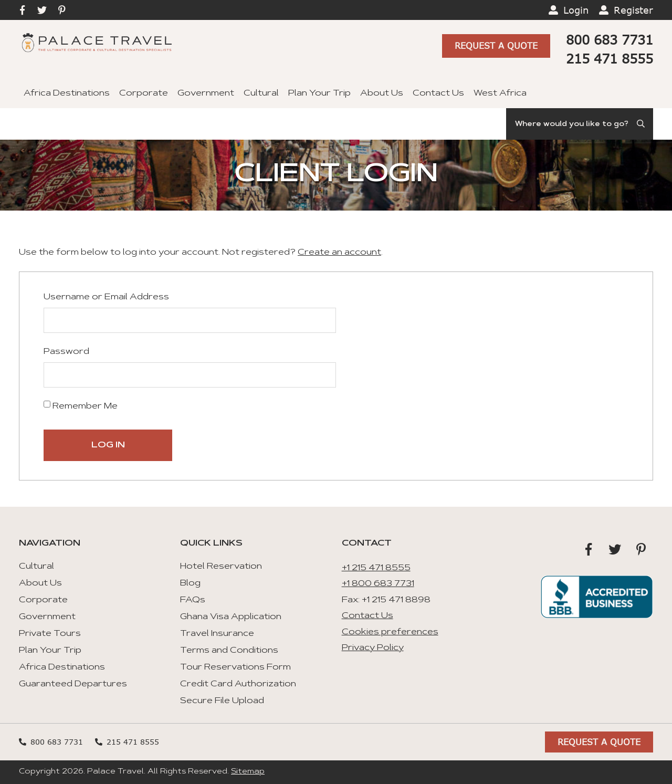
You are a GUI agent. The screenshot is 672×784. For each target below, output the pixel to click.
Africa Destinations (67, 93)
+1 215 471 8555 (376, 568)
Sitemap (248, 772)
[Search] (580, 124)
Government (206, 93)
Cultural (261, 93)
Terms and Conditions (229, 651)
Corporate (144, 93)
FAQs (193, 600)
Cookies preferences (390, 632)
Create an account (339, 253)
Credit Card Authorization (238, 684)
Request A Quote (496, 45)
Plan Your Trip (319, 93)
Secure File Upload (222, 701)
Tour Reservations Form (235, 667)
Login (576, 10)
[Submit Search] (642, 124)
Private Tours (50, 634)
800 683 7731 (610, 40)
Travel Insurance (217, 634)
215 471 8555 (610, 59)
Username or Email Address (106, 297)
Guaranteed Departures (73, 684)
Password (66, 352)
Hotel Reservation (221, 567)
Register (633, 10)
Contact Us (438, 93)
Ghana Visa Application (231, 617)
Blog (190, 583)
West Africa (500, 93)
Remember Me (81, 406)
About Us (382, 93)
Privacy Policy (373, 648)
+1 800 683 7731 (378, 584)
